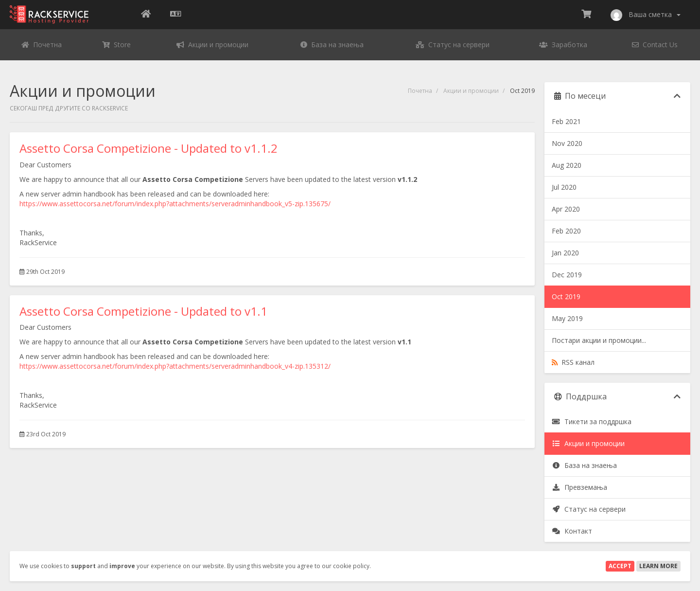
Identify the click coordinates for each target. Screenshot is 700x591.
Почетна (420, 91)
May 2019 (567, 318)
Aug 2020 (567, 165)
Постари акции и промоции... (599, 340)
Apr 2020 (566, 209)
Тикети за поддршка (592, 421)
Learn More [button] (658, 566)
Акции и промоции (471, 91)
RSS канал (573, 362)
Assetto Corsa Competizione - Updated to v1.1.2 (149, 148)
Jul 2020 (564, 187)
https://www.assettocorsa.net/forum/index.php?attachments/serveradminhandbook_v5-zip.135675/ (175, 204)
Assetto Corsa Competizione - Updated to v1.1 (143, 311)
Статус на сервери (589, 509)
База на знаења (584, 465)
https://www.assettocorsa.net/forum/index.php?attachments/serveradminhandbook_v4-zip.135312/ (175, 366)
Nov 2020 (567, 143)
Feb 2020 (566, 231)
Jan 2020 (565, 253)
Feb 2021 (566, 121)
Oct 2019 (566, 296)
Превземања (579, 487)
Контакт (572, 531)
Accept (620, 566)
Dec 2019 (567, 275)
